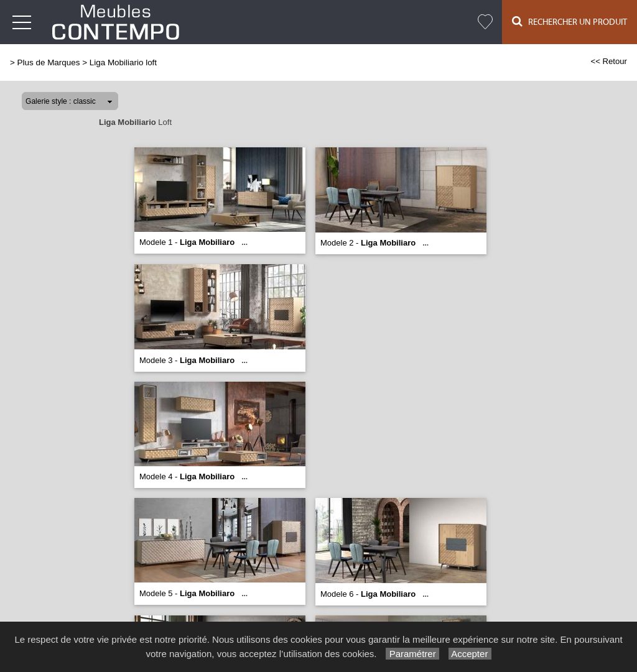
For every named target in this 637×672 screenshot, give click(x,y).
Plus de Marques (49, 62)
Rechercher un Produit (570, 21)
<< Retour (609, 61)
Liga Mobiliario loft (123, 62)
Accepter (470, 654)
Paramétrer (412, 654)
